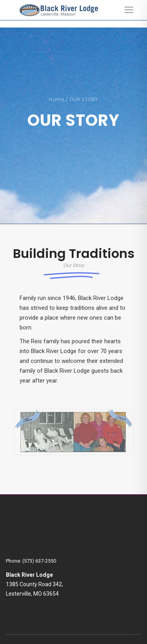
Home (57, 99)
